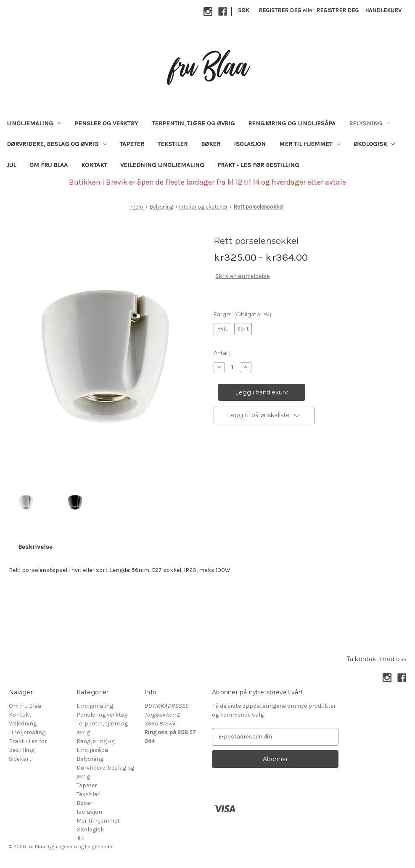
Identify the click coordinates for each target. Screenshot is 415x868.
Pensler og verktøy (106, 123)
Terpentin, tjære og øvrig (193, 123)
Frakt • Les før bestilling (258, 165)
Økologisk (374, 144)
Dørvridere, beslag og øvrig (57, 144)
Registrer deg (280, 10)
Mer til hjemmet (310, 144)
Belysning (370, 123)
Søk (244, 10)
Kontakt (94, 165)
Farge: (243, 314)
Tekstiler (173, 144)
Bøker (211, 144)
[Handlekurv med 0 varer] (383, 10)
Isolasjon (250, 144)
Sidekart (20, 759)
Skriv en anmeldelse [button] (242, 276)
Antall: (222, 353)
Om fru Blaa (49, 165)
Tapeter (132, 144)
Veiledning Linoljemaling (162, 165)
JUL (11, 165)
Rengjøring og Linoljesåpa (292, 123)
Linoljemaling (34, 123)
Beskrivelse (35, 547)
